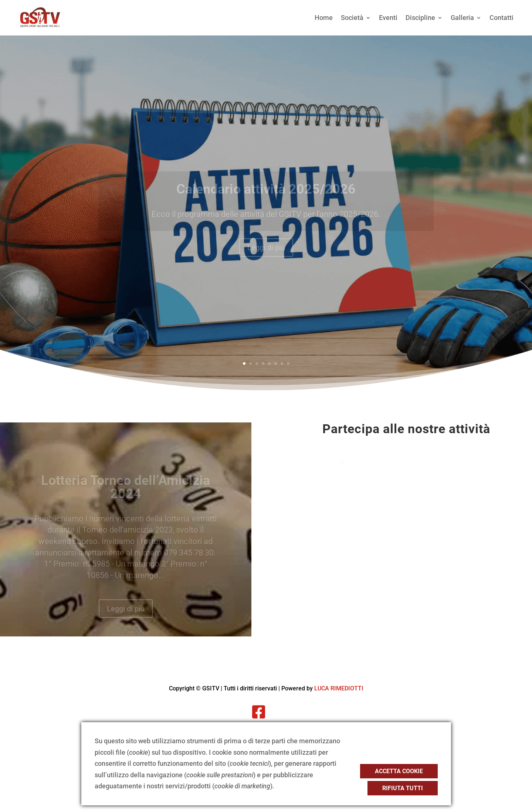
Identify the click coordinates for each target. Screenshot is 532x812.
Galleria (462, 18)
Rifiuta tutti (403, 788)
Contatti (501, 18)
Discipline (420, 18)
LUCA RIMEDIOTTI (339, 688)
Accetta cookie (399, 771)
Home (324, 18)
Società (352, 18)
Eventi (388, 18)
